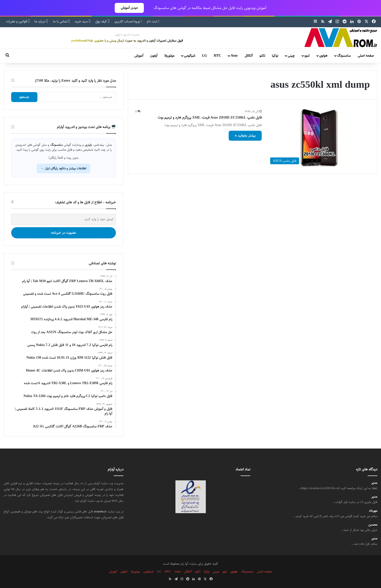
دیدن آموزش (129, 8)
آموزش (139, 56)
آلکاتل (249, 56)
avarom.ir (100, 511)
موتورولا (169, 56)
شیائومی (190, 56)
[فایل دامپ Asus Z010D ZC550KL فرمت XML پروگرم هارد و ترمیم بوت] (319, 138)
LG (205, 56)
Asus (234, 56)
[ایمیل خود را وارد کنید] (64, 219)
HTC (217, 56)
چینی (291, 56)
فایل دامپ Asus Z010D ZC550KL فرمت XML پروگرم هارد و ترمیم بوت (210, 117)
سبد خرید (82, 21)
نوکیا (275, 56)
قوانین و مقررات (18, 21)
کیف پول (102, 21)
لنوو (307, 56)
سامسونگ (344, 56)
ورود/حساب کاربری (128, 21)
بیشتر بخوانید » (245, 136)
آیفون (154, 56)
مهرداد (373, 511)
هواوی (323, 56)
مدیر (374, 483)
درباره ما (41, 21)
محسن (373, 525)
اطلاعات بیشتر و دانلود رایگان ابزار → (64, 168)
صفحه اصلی (366, 56)
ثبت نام (153, 21)
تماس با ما (61, 21)
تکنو (262, 56)
